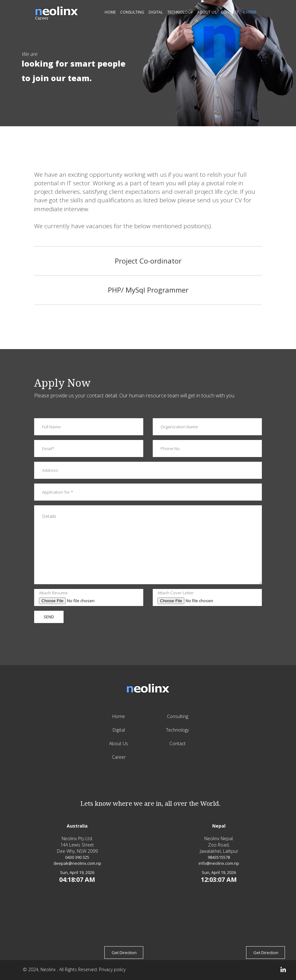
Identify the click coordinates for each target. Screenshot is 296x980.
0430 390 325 (77, 857)
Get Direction (124, 953)
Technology (180, 12)
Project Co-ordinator (148, 261)
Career (250, 12)
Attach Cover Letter (176, 593)
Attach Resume (53, 593)
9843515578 (219, 857)
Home (110, 12)
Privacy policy (112, 969)
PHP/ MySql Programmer (148, 290)
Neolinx (49, 969)
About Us (207, 12)
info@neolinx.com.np (219, 863)
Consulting (132, 12)
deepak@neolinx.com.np (77, 863)
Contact (230, 12)
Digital (156, 12)
